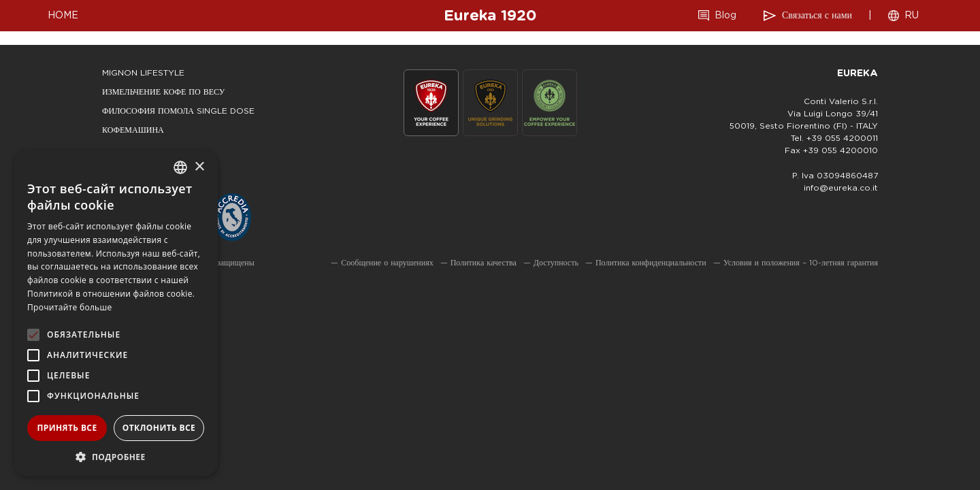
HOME (63, 16)
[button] (116, 456)
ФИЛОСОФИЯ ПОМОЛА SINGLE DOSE (178, 111)
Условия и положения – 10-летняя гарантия (801, 263)
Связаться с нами (817, 16)
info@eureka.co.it (841, 188)
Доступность (556, 263)
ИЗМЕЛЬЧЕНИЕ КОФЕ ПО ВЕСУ (163, 92)
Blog (725, 16)
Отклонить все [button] (159, 428)
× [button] (199, 167)
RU (912, 16)
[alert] (116, 313)
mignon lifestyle (143, 73)
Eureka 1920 (490, 16)
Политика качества (484, 263)
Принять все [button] (67, 428)
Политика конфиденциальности (651, 263)
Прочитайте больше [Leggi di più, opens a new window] (69, 307)
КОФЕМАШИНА (133, 130)
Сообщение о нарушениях (387, 263)
